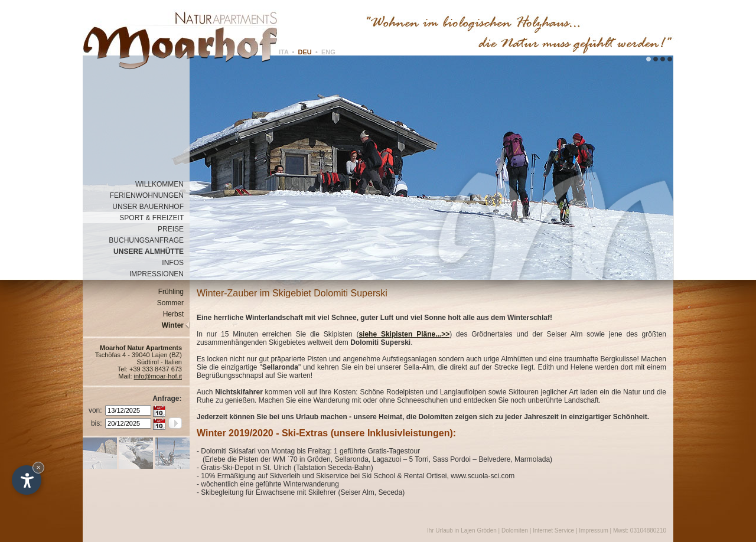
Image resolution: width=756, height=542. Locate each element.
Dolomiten (515, 530)
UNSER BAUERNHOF (151, 207)
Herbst (176, 314)
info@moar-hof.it (158, 376)
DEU (305, 52)
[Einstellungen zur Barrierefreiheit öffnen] (27, 480)
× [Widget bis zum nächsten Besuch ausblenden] (38, 467)
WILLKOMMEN (162, 184)
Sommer (173, 303)
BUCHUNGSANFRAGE (149, 240)
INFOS (176, 263)
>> (445, 334)
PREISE (174, 229)
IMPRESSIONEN (159, 274)
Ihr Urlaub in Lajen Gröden (463, 530)
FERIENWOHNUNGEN (150, 195)
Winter (176, 325)
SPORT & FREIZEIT (154, 218)
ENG (328, 52)
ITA (284, 52)
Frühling (174, 292)
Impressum (593, 530)
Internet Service (553, 530)
